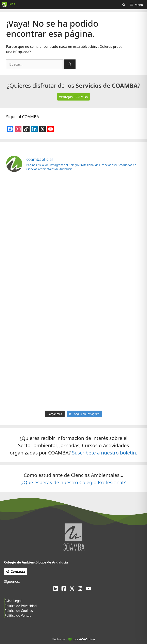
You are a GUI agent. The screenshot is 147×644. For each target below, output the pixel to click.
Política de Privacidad (21, 606)
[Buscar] (70, 64)
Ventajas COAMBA (73, 97)
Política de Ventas (18, 615)
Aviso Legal (13, 601)
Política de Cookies (19, 611)
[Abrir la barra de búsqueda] (124, 5)
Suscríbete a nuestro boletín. (104, 453)
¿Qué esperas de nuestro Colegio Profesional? (73, 482)
